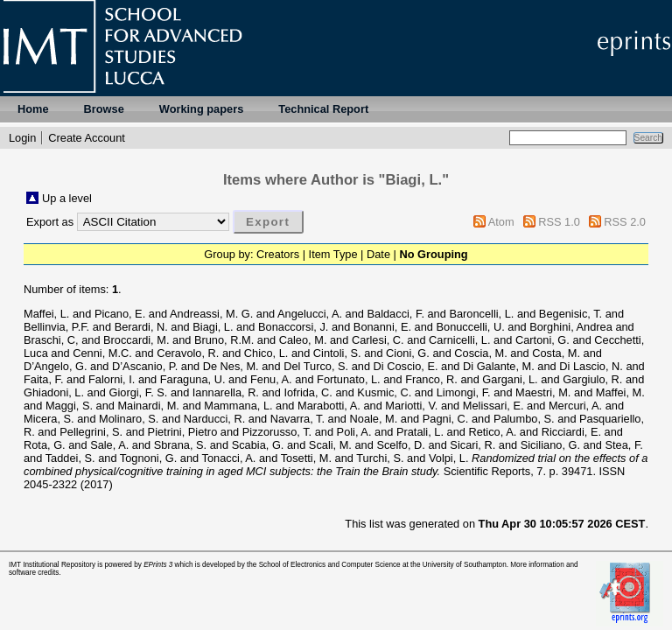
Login (22, 138)
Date (378, 254)
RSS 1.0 (559, 222)
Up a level (67, 198)
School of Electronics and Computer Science (330, 565)
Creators (278, 254)
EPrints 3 (158, 565)
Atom (501, 222)
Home (33, 109)
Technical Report (323, 109)
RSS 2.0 (625, 222)
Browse (104, 109)
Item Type (333, 254)
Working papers (201, 109)
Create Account (87, 138)
